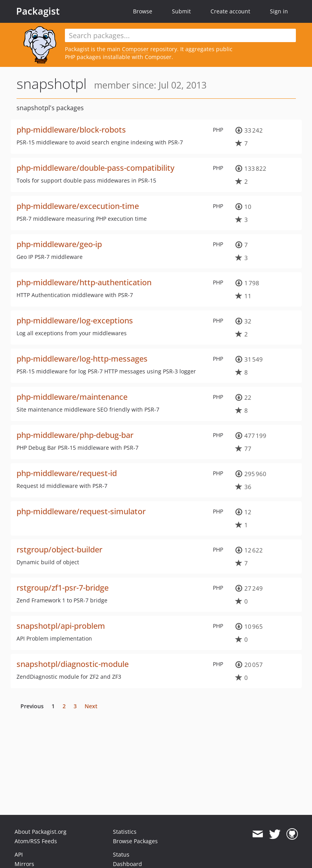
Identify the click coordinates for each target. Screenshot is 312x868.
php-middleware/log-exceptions (75, 320)
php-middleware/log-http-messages (82, 359)
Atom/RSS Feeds (36, 841)
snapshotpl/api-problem (61, 626)
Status (121, 854)
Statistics (125, 832)
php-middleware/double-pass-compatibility (95, 168)
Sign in (279, 11)
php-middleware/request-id (67, 473)
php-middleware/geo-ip (59, 244)
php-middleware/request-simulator (81, 511)
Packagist (38, 11)
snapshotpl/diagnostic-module (73, 664)
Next (91, 706)
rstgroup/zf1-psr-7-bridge (63, 588)
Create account (230, 11)
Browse (143, 11)
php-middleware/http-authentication (84, 282)
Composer (135, 49)
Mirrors (24, 864)
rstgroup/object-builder (59, 549)
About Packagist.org (41, 832)
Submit (181, 11)
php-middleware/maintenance (72, 397)
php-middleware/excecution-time (78, 206)
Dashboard (127, 864)
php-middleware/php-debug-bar (75, 435)
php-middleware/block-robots (71, 130)
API (19, 854)
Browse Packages (135, 841)
